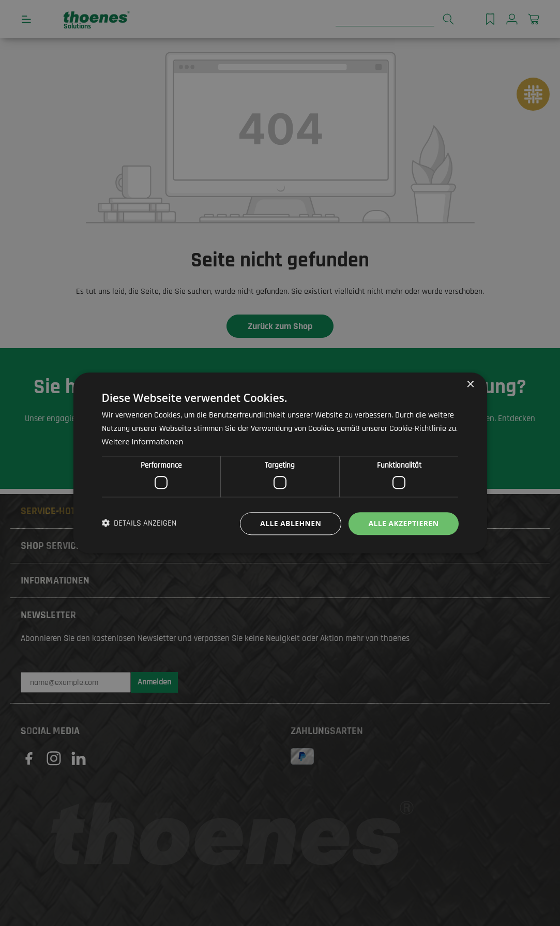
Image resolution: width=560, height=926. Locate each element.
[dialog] (280, 463)
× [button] (470, 385)
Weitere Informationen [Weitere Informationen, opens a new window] (143, 442)
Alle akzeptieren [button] (403, 523)
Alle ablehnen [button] (291, 523)
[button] (139, 524)
